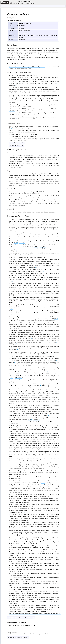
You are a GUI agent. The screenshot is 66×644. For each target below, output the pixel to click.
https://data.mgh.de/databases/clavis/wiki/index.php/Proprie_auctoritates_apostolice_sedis (35, 614)
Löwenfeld (13, 219)
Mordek (43, 101)
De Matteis (16, 398)
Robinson (15, 81)
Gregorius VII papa (25, 23)
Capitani (57, 340)
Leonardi (56, 554)
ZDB (41, 79)
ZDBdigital (12, 85)
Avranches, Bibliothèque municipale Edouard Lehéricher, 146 (38, 225)
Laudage (13, 164)
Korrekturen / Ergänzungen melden (17, 637)
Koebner (13, 259)
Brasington (24, 526)
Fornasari (12, 182)
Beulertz (13, 459)
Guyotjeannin (15, 196)
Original (12, 69)
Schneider (14, 368)
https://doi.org (14, 603)
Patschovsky (32, 500)
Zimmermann (41, 500)
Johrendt (13, 530)
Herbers (11, 544)
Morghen (14, 352)
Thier (12, 570)
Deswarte (24, 601)
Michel (31, 204)
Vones (12, 598)
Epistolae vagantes (19, 59)
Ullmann (14, 335)
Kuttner (13, 283)
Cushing (15, 495)
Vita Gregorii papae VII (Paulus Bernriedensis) (22, 626)
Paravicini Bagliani (16, 574)
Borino (15, 269)
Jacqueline (14, 317)
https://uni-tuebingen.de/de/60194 (19, 105)
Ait (11, 481)
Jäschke (27, 392)
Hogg (44, 465)
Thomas (13, 451)
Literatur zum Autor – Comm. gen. (21, 618)
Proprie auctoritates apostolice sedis (49, 54)
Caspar (13, 75)
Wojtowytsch (15, 87)
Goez (13, 406)
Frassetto (12, 489)
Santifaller (14, 297)
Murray (13, 356)
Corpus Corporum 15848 (16, 143)
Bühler (13, 588)
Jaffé (13, 130)
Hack (14, 509)
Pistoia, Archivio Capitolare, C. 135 (35, 364)
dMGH (36, 75)
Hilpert (15, 414)
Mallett (13, 561)
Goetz (15, 426)
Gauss (12, 263)
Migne (14, 126)
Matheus (45, 534)
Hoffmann (14, 384)
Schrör (20, 164)
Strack (13, 564)
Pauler (51, 455)
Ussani (13, 291)
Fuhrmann (14, 388)
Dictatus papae (36, 50)
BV (10, 128)
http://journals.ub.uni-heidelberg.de (20, 502)
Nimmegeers (43, 601)
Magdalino (14, 515)
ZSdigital (22, 91)
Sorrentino (14, 212)
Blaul (13, 241)
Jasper (24, 522)
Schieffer (14, 77)
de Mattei (13, 550)
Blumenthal (16, 522)
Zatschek (14, 253)
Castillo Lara (28, 449)
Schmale (14, 156)
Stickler (42, 437)
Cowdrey (16, 139)
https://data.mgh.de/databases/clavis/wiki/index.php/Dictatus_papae (28, 611)
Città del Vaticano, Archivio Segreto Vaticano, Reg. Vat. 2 (27, 67)
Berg (49, 430)
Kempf (12, 380)
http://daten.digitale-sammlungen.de (36, 372)
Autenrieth (13, 323)
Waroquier (39, 204)
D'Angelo (48, 554)
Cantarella (16, 578)
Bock (12, 273)
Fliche (12, 192)
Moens (13, 200)
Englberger (14, 471)
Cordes (57, 570)
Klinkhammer (55, 534)
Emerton (13, 174)
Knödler (19, 567)
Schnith (44, 455)
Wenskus (35, 392)
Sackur (13, 227)
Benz (15, 418)
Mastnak (13, 558)
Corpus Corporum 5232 (16, 145)
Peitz (14, 233)
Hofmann (13, 257)
